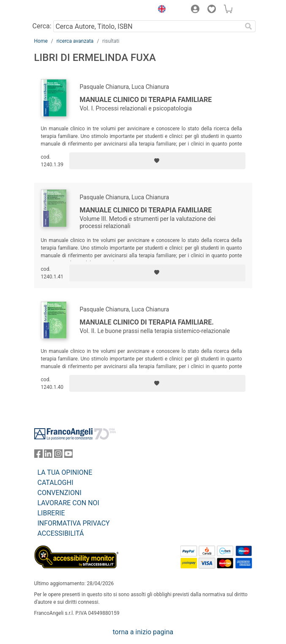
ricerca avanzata (75, 41)
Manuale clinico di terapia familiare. (147, 322)
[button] (160, 10)
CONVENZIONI (60, 493)
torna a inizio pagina (143, 632)
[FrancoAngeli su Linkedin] (48, 455)
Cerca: (42, 26)
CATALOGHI (56, 483)
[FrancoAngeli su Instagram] (58, 455)
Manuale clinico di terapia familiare (146, 100)
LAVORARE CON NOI (68, 503)
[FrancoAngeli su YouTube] (68, 455)
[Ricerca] (249, 26)
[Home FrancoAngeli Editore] (63, 10)
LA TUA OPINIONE (65, 472)
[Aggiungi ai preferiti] (157, 161)
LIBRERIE (51, 513)
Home (41, 41)
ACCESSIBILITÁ (61, 533)
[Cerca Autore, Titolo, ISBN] (148, 26)
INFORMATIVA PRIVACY (74, 523)
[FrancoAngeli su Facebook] (38, 455)
